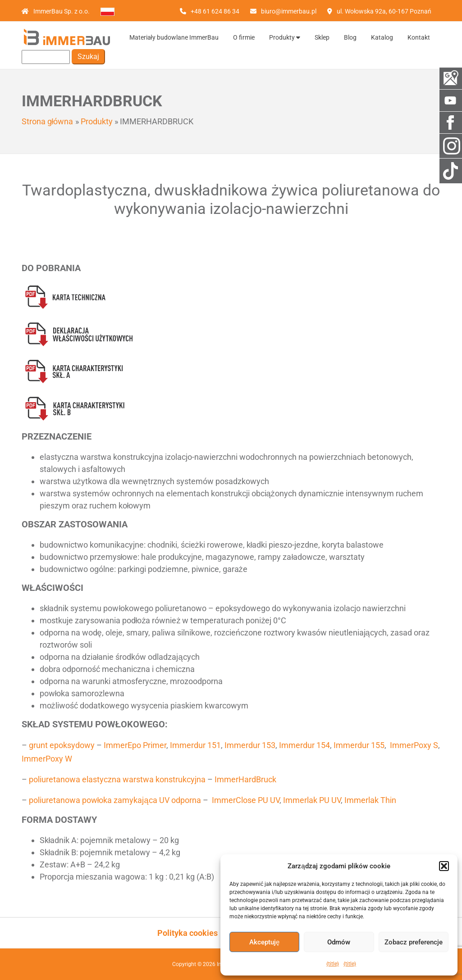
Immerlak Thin (370, 800)
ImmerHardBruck (245, 779)
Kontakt (419, 37)
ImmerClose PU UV (246, 800)
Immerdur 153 (250, 745)
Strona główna (48, 121)
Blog (350, 37)
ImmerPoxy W (47, 759)
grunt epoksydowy (62, 745)
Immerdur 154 (304, 745)
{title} (333, 964)
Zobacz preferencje (414, 942)
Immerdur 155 (359, 745)
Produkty (285, 37)
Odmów (339, 942)
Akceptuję (264, 942)
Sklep (322, 37)
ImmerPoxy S (414, 745)
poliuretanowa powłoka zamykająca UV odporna (115, 800)
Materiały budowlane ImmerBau (174, 37)
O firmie (244, 37)
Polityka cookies (188, 933)
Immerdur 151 (195, 745)
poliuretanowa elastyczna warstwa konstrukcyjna (117, 779)
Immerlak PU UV (312, 800)
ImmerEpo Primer (135, 745)
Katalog (382, 37)
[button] (444, 866)
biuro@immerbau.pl (289, 11)
